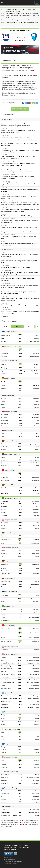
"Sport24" (12, 103)
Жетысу (3, 718)
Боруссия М (36, 418)
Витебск (3, 568)
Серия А (7, 259)
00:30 (20, 615)
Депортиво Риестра (7, 696)
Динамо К (36, 540)
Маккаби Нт (4, 780)
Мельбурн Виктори (34, 810)
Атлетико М (36, 391)
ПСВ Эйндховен (34, 460)
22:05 (20, 436)
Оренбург (36, 339)
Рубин (3, 339)
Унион (37, 420)
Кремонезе (36, 399)
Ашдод (37, 775)
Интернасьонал (5, 621)
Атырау (3, 715)
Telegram (15, 863)
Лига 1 (6, 148)
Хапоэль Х (36, 780)
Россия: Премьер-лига (20, 40)
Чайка (3, 350)
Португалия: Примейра (11, 441)
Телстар (37, 457)
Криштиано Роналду (10, 162)
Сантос (3, 618)
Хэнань (3, 637)
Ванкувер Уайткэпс (6, 669)
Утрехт (3, 457)
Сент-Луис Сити (35, 686)
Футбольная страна (19, 858)
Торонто (3, 657)
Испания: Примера (10, 378)
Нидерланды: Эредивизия (12, 454)
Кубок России (8, 310)
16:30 (20, 339)
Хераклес (4, 466)
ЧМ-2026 (7, 135)
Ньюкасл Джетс (5, 812)
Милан (3, 404)
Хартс (3, 796)
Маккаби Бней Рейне (33, 778)
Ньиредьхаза (5, 494)
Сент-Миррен (35, 802)
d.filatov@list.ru (22, 861)
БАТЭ (38, 568)
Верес (3, 543)
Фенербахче (35, 480)
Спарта (3, 460)
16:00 (20, 353)
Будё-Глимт (36, 602)
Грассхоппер (35, 553)
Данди (37, 791)
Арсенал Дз (36, 571)
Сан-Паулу (36, 609)
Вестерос (4, 747)
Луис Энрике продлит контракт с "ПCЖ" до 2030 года (22, 13)
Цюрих (3, 551)
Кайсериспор (5, 480)
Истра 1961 (36, 650)
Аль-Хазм (4, 510)
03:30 (20, 680)
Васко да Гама (35, 612)
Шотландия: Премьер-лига (12, 788)
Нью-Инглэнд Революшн (8, 674)
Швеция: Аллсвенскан (11, 744)
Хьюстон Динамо (34, 688)
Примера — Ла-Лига (10, 175)
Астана (3, 725)
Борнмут (37, 364)
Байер (37, 423)
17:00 (20, 356)
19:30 (20, 341)
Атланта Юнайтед (34, 680)
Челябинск (4, 356)
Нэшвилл (36, 671)
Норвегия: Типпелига (11, 592)
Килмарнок (4, 791)
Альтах (3, 526)
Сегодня (17, 326)
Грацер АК (36, 526)
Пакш (38, 494)
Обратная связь (17, 846)
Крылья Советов (6, 335)
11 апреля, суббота (8, 119)
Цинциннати (36, 657)
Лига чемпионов (9, 168)
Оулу (38, 737)
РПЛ (6, 122)
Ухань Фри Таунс (34, 629)
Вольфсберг (4, 523)
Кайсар (37, 715)
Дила (2, 761)
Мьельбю (4, 750)
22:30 (20, 450)
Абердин (3, 799)
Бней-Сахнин (5, 778)
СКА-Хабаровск (35, 356)
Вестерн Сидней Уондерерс (9, 815)
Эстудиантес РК (6, 707)
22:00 (20, 391)
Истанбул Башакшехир (7, 474)
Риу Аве (37, 447)
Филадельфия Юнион (33, 663)
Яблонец (3, 584)
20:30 (20, 528)
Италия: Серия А (9, 396)
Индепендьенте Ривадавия (9, 699)
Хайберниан (36, 799)
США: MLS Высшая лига (11, 654)
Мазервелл (36, 796)
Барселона (4, 388)
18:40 (20, 501)
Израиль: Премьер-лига (11, 772)
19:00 (20, 404)
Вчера (6, 326)
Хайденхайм (5, 420)
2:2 (20, 810)
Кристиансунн (35, 599)
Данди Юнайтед (6, 794)
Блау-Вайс (4, 528)
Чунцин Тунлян (5, 629)
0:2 (20, 815)
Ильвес (37, 739)
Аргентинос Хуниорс (33, 699)
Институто (36, 696)
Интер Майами (5, 677)
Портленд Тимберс (6, 666)
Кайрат (37, 722)
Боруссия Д (4, 423)
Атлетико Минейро (34, 618)
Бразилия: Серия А (10, 606)
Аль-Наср (36, 515)
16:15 (20, 488)
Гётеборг (3, 753)
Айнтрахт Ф (36, 415)
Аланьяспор (4, 477)
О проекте (7, 846)
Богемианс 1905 (6, 581)
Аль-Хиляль (36, 501)
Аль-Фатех (36, 512)
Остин (3, 660)
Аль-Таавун (4, 504)
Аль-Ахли (4, 512)
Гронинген (4, 463)
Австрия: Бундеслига (11, 520)
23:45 (20, 666)
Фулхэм (37, 374)
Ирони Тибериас (6, 775)
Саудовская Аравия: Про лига (13, 498)
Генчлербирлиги (34, 474)
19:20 (20, 512)
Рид (38, 523)
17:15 (20, 385)
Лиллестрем (4, 595)
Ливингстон (36, 794)
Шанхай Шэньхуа (6, 642)
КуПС (2, 733)
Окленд (3, 810)
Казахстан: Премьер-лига (12, 712)
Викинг (3, 602)
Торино (3, 402)
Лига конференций (9, 283)
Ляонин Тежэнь (35, 633)
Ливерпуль (4, 374)
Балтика (13, 30)
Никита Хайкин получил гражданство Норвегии (20, 20)
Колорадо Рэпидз (6, 688)
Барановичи (4, 565)
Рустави (37, 761)
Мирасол (4, 615)
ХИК (2, 737)
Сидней (37, 815)
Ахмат (37, 335)
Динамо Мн (36, 574)
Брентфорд (4, 368)
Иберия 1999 (5, 767)
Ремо (2, 612)
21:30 (20, 556)
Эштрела (3, 450)
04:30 (20, 688)
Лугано (37, 551)
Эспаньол (36, 388)
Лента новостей (8, 114)
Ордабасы (36, 725)
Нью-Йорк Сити (35, 669)
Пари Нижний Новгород (23, 30)
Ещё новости (5, 316)
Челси (32, 71)
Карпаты (3, 536)
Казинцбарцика (5, 488)
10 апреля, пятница (8, 250)
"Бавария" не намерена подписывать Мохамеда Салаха (18, 232)
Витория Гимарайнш (33, 444)
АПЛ (27, 71)
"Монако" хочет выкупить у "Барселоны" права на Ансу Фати (19, 227)
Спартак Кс (36, 353)
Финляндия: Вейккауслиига (12, 729)
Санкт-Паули (5, 426)
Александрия (35, 536)
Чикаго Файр (5, 680)
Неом (37, 507)
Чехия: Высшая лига (10, 578)
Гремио (37, 621)
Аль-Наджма (5, 507)
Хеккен (37, 753)
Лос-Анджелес (35, 666)
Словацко (4, 587)
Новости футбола (9, 60)
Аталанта (4, 407)
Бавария (37, 426)
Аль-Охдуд (4, 515)
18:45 (20, 491)
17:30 (20, 444)
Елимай (37, 718)
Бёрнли (3, 371)
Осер (2, 434)
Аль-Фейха (36, 510)
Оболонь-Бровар (34, 543)
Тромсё (3, 599)
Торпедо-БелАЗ (5, 574)
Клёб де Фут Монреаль (8, 663)
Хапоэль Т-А (36, 783)
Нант (38, 434)
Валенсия (36, 385)
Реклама (7, 850)
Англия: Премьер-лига (11, 361)
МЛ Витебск (36, 565)
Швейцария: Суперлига (11, 548)
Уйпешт (37, 488)
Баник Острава (35, 584)
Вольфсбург (4, 415)
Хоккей (13, 850)
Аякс (38, 466)
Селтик (3, 802)
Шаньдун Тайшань (34, 637)
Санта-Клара (5, 447)
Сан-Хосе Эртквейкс (33, 683)
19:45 (20, 460)
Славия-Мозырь (5, 571)
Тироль (37, 528)
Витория (3, 609)
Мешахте (36, 767)
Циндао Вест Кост (6, 633)
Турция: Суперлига (10, 470)
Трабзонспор (35, 477)
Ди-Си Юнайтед (35, 674)
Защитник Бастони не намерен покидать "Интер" (16, 267)
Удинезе (37, 404)
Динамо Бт (36, 764)
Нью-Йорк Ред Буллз (33, 677)
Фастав (37, 581)
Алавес (37, 382)
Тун (2, 556)
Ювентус (37, 407)
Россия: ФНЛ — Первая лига (13, 346)
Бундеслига (7, 181)
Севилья (3, 391)
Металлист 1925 (6, 540)
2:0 (20, 536)
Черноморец (5, 353)
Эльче (3, 385)
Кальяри (3, 399)
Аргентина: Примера (10, 693)
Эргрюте (37, 750)
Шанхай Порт (35, 642)
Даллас (3, 686)
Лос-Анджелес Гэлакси (32, 660)
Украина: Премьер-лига (11, 533)
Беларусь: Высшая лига (11, 561)
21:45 (20, 407)
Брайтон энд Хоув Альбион (31, 371)
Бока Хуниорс (5, 704)
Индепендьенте (34, 704)
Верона (37, 402)
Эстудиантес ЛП (6, 702)
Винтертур (4, 553)
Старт (37, 595)
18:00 (20, 523)
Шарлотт (3, 671)
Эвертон (37, 368)
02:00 (20, 618)
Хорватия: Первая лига (11, 647)
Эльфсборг (36, 747)
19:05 (20, 510)
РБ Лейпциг (4, 418)
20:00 (20, 434)
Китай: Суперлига (9, 625)
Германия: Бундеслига (11, 412)
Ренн (2, 436)
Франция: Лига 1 (9, 431)
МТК (2, 491)
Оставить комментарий (20, 109)
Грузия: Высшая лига (11, 757)
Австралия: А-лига (10, 807)
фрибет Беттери (20, 824)
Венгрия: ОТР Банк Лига (11, 485)
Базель (37, 556)
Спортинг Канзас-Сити (7, 683)
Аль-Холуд (36, 504)
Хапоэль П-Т (4, 783)
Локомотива (4, 650)
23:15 (20, 702)
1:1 (20, 812)
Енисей (37, 350)
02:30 (20, 621)
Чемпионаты (8, 270)
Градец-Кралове (34, 587)
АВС (2, 444)
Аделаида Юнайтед (33, 812)
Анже (37, 436)
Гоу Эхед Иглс (35, 463)
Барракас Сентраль (34, 707)
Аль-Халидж (4, 501)
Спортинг (36, 450)
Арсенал (3, 364)
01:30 (20, 704)
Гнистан (37, 733)
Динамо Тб (4, 764)
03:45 (20, 707)
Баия (38, 615)
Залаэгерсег (35, 491)
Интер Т (3, 739)
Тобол (3, 722)
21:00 (20, 463)
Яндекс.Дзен (8, 863)
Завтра (29, 326)
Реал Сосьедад (5, 382)
